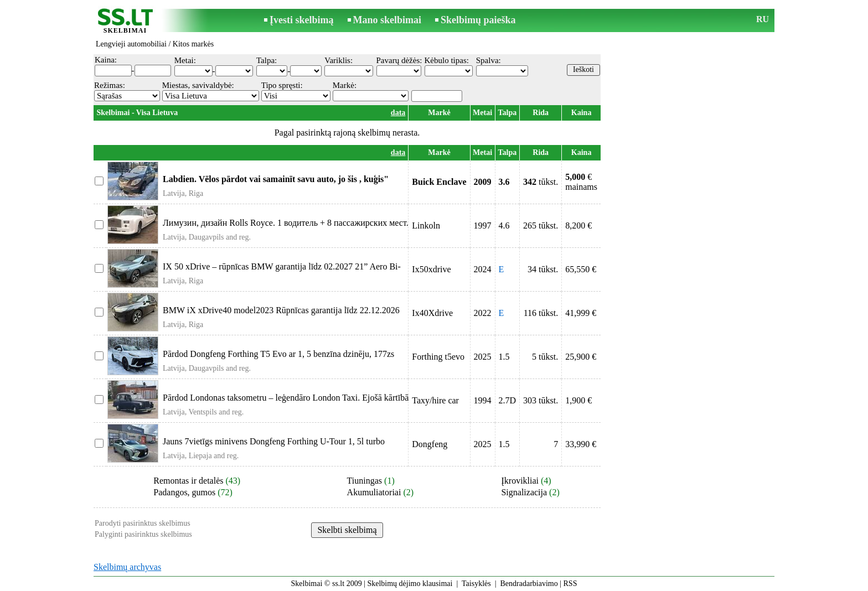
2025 (483, 357)
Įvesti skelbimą (302, 20)
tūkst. (541, 182)
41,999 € (581, 313)
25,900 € (581, 357)
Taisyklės (476, 584)
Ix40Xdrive (432, 313)
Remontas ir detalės (188, 481)
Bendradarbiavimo (529, 584)
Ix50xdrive (431, 269)
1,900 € (578, 400)
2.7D (508, 400)
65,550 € (581, 269)
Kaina (582, 113)
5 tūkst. (545, 357)
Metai (482, 113)
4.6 (504, 225)
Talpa (507, 113)
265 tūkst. (541, 225)
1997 (483, 225)
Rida (541, 113)
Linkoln (426, 225)
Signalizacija (524, 492)
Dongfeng (430, 444)
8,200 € (578, 225)
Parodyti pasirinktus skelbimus (143, 523)
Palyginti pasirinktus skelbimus (143, 534)
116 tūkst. (541, 313)
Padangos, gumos (184, 492)
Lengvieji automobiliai (131, 44)
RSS (570, 584)
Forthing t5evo (438, 357)
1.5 (504, 357)
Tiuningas (365, 481)
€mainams (581, 182)
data (398, 113)
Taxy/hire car (435, 400)
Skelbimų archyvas (127, 567)
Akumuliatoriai (374, 492)
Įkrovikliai (520, 481)
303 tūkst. (541, 400)
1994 (483, 400)
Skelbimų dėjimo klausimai (410, 584)
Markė (439, 113)
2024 (483, 269)
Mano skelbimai (387, 20)
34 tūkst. (543, 269)
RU (763, 19)
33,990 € (581, 444)
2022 (483, 313)
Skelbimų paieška (478, 20)
